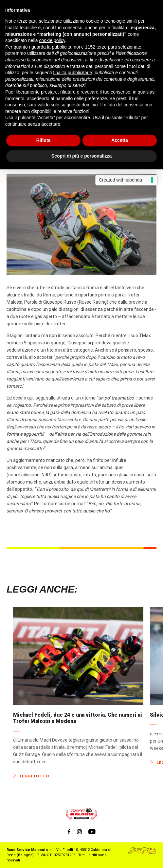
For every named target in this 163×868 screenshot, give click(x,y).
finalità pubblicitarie (72, 73)
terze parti (107, 47)
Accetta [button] (120, 140)
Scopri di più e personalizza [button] (81, 156)
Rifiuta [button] (44, 140)
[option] (78, 693)
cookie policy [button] (52, 40)
